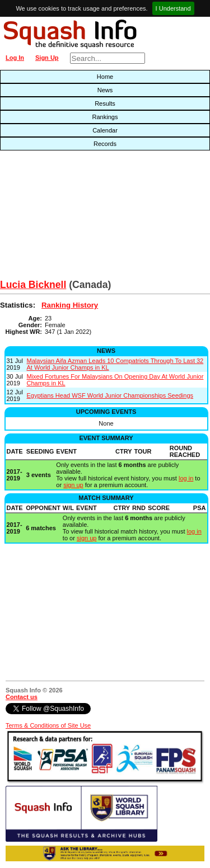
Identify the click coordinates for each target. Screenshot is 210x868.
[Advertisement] (67, 218)
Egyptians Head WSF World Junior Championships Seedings (110, 395)
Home (105, 77)
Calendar (105, 130)
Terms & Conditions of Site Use (48, 725)
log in (186, 478)
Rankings (105, 117)
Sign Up (47, 58)
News (105, 90)
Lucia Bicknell (33, 285)
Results (105, 103)
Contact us (22, 697)
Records (105, 144)
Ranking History (70, 305)
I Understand (173, 8)
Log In (15, 58)
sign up (73, 485)
